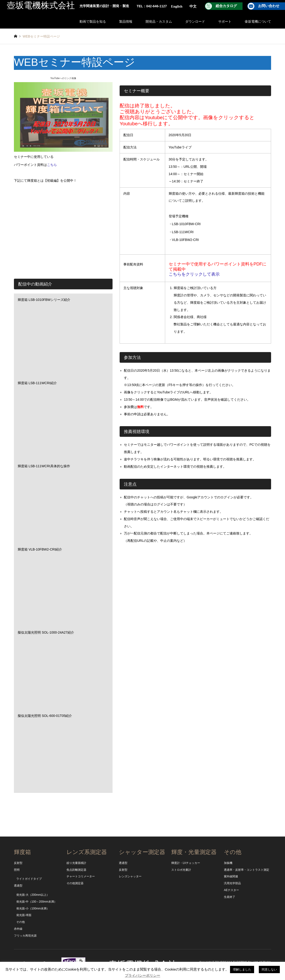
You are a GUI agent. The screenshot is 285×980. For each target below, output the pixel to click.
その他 (21, 922)
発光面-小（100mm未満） (33, 908)
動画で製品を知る (93, 21)
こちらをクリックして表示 (194, 274)
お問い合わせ (269, 6)
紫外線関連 (231, 876)
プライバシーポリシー (142, 975)
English (177, 6)
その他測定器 (75, 883)
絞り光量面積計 (76, 863)
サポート (225, 21)
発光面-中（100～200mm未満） (37, 902)
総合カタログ (226, 6)
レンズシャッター (130, 876)
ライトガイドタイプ (29, 879)
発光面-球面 (24, 915)
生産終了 (230, 897)
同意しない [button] (269, 969)
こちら (52, 165)
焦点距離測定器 (76, 870)
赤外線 (18, 929)
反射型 (18, 863)
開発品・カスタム (159, 21)
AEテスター (231, 890)
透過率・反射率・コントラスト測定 (247, 870)
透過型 (18, 886)
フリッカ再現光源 (25, 936)
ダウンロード (195, 21)
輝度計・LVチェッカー (186, 863)
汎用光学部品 (232, 883)
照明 (17, 870)
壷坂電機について (258, 21)
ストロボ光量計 (181, 870)
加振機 (228, 863)
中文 (193, 6)
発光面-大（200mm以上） (33, 895)
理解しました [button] (242, 969)
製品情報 (126, 21)
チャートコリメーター (81, 876)
